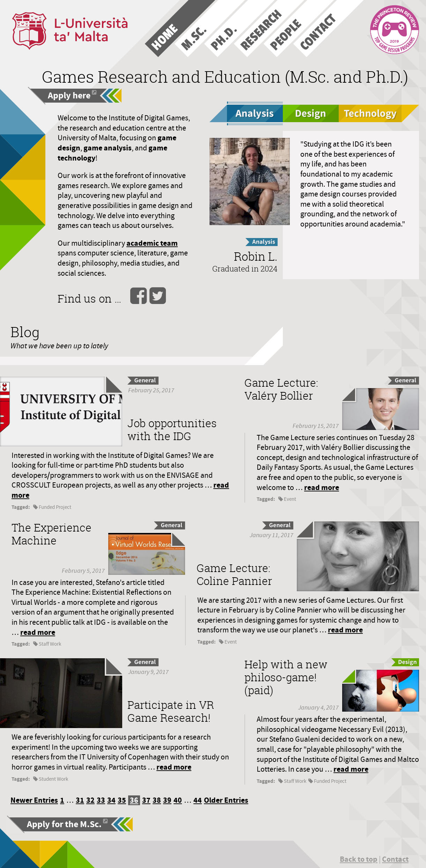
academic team (152, 243)
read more (322, 487)
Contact (395, 859)
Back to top (359, 859)
